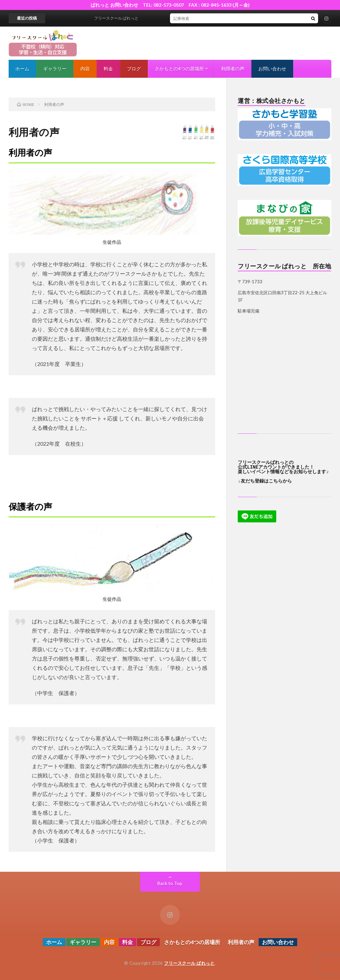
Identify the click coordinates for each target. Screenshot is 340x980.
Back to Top (170, 883)
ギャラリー (55, 69)
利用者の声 (233, 69)
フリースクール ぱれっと (189, 963)
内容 (85, 69)
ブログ (134, 69)
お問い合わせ (272, 69)
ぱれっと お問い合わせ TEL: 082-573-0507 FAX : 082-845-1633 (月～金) (172, 5)
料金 (108, 69)
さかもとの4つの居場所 (179, 69)
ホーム (22, 69)
